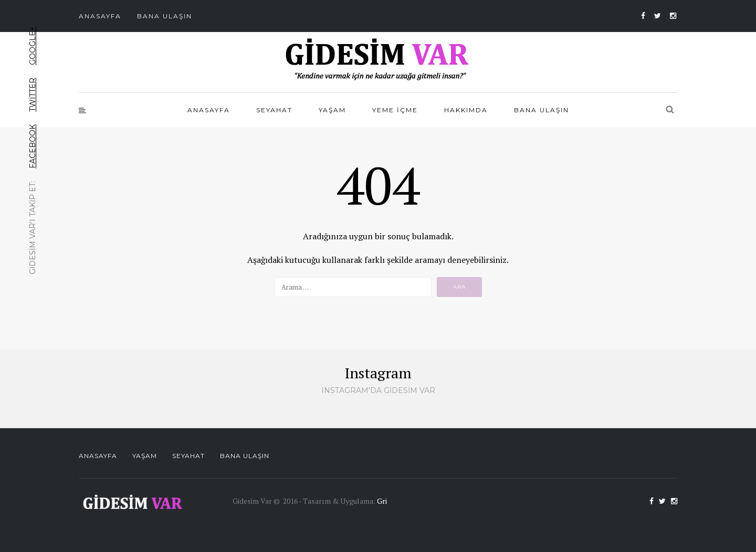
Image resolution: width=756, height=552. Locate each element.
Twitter (33, 95)
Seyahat (274, 110)
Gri (382, 501)
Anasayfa (100, 16)
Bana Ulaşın (165, 16)
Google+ (33, 46)
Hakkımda (466, 110)
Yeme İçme (395, 110)
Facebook (33, 146)
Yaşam (332, 110)
